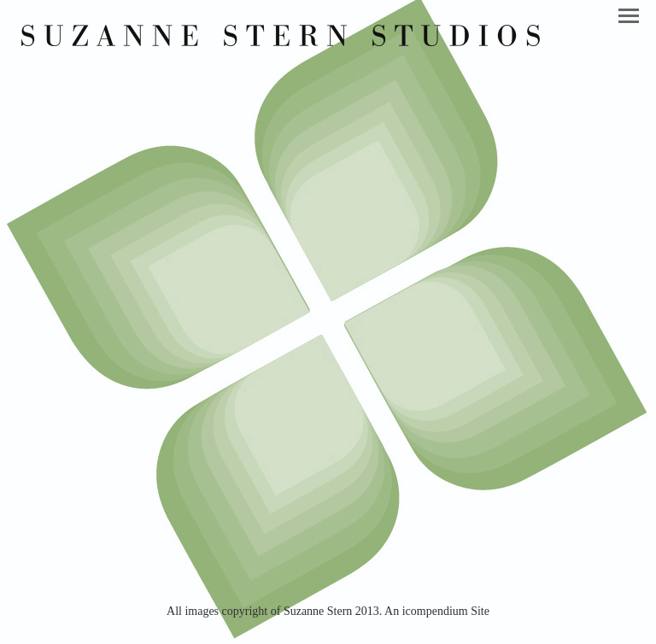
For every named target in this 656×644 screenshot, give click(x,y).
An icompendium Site (437, 611)
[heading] (281, 42)
